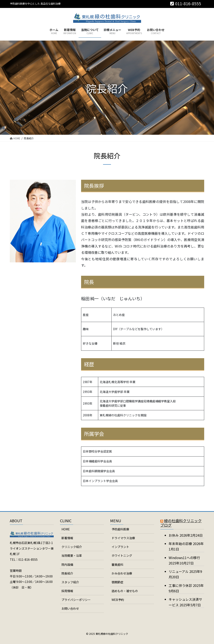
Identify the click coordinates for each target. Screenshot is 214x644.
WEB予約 (118, 600)
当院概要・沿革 (72, 555)
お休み (174, 535)
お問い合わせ (70, 608)
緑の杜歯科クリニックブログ (181, 523)
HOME (66, 529)
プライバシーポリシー (76, 600)
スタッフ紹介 (70, 582)
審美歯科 (117, 564)
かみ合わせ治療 (122, 573)
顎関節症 (117, 582)
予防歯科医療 (120, 529)
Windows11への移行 (184, 558)
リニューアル (179, 571)
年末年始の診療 (180, 544)
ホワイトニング (122, 555)
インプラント (120, 547)
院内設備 (67, 564)
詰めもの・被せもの (125, 591)
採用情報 (67, 591)
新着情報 (67, 538)
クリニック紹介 (72, 547)
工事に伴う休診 (180, 585)
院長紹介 (67, 573)
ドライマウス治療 (123, 538)
